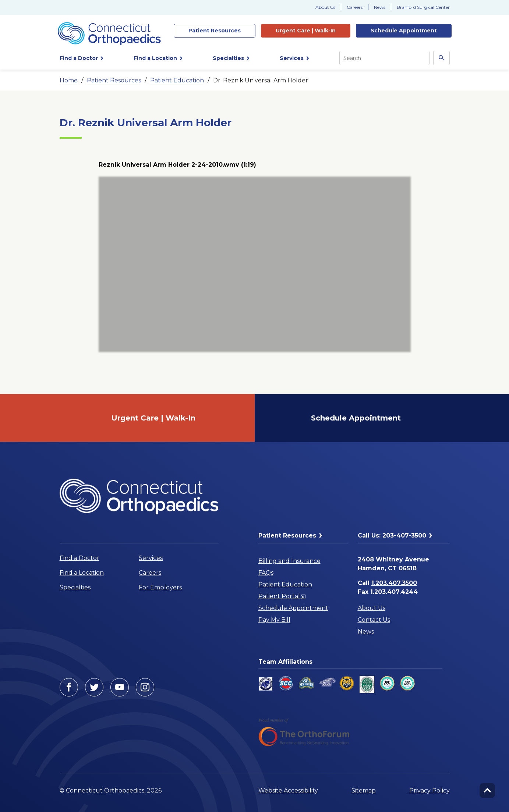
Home (69, 80)
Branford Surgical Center (423, 7)
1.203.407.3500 (394, 583)
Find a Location (82, 573)
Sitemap (364, 790)
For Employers (160, 587)
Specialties (75, 587)
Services (151, 558)
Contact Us (374, 620)
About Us (325, 7)
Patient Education (177, 80)
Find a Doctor (79, 558)
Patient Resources (114, 80)
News (380, 7)
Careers (355, 7)
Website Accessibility (288, 790)
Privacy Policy (430, 790)
